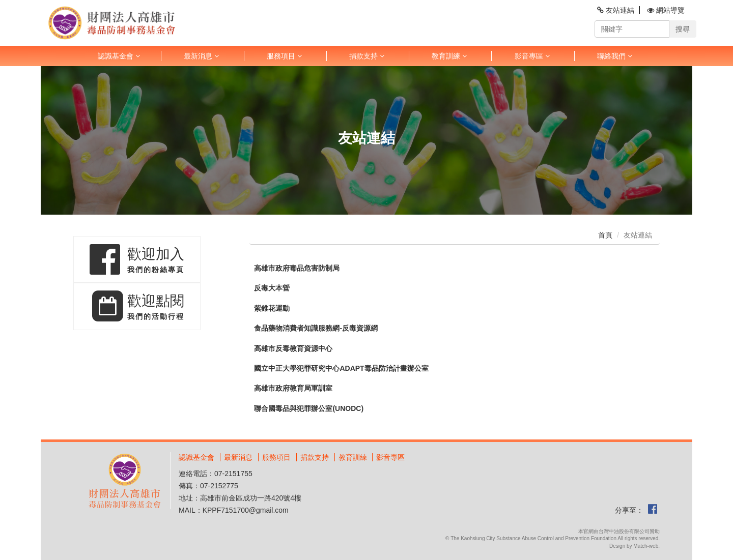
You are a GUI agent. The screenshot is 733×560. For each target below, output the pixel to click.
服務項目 (284, 56)
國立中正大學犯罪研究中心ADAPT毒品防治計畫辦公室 (341, 369)
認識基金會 (119, 56)
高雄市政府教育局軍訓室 (293, 388)
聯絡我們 (615, 56)
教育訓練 (449, 56)
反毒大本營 (272, 288)
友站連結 (616, 10)
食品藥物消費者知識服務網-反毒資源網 (316, 328)
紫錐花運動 (272, 308)
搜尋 (683, 29)
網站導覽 (666, 10)
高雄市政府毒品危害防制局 (297, 268)
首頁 (605, 235)
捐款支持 (367, 56)
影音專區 (532, 56)
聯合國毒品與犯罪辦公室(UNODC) (309, 409)
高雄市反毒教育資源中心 (293, 349)
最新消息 (201, 56)
